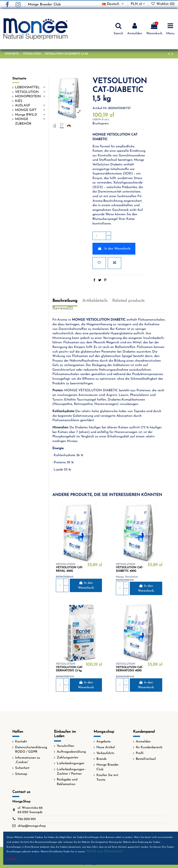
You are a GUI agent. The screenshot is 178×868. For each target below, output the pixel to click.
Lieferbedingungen (71, 763)
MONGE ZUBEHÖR (23, 122)
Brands (102, 759)
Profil (140, 753)
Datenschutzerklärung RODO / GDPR (31, 750)
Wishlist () (163, 4)
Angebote (103, 742)
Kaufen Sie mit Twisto (107, 778)
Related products (128, 301)
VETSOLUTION (27, 92)
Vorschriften (65, 746)
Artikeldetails (95, 301)
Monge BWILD (26, 115)
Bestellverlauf (146, 759)
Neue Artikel (106, 747)
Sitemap (21, 774)
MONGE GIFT (26, 110)
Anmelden (143, 742)
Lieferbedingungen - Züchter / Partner (72, 772)
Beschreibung (65, 301)
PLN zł (138, 4)
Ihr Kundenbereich (149, 747)
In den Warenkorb (114, 249)
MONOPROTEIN (28, 96)
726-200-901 (27, 819)
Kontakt (21, 742)
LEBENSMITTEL (27, 87)
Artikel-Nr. (100, 108)
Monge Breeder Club (44, 5)
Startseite (19, 79)
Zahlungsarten (68, 758)
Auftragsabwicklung (71, 752)
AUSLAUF (23, 106)
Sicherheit (22, 768)
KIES (19, 101)
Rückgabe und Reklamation (67, 782)
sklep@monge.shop (32, 826)
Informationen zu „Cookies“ (28, 760)
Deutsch (113, 4)
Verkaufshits (105, 753)
